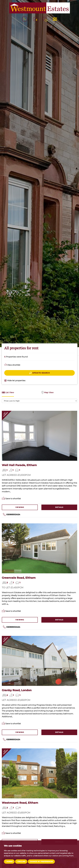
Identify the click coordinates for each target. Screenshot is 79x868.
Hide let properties (15, 381)
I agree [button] (9, 862)
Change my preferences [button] (41, 862)
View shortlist (12, 365)
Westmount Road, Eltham (20, 803)
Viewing (20, 507)
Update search (40, 373)
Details (59, 507)
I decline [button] (21, 862)
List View (8, 393)
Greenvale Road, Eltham (19, 578)
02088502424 (13, 515)
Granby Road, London (17, 690)
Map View (48, 393)
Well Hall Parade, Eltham (19, 465)
